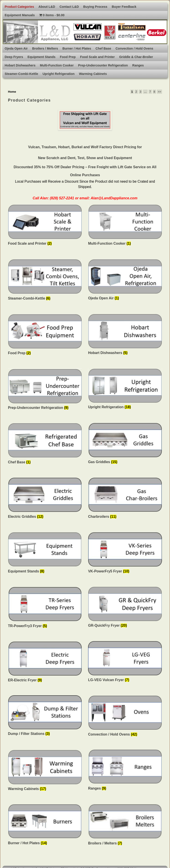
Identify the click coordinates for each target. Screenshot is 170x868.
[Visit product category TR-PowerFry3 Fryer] (45, 608)
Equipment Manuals (20, 15)
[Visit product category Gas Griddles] (125, 445)
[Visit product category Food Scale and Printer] (45, 226)
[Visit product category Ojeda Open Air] (125, 281)
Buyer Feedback (124, 7)
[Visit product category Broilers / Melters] (125, 826)
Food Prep (68, 57)
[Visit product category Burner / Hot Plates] (45, 826)
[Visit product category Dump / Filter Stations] (45, 717)
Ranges (138, 65)
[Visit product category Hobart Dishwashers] (125, 335)
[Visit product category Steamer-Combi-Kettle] (45, 281)
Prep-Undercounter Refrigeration (103, 65)
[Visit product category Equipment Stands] (45, 554)
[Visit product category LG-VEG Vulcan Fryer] (125, 663)
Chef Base (103, 48)
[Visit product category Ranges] (125, 771)
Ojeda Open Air (16, 48)
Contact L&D (69, 7)
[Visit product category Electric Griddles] (45, 499)
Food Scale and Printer (98, 57)
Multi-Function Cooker (57, 65)
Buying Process (95, 7)
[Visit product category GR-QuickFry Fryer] (125, 608)
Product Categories (19, 7)
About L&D (47, 7)
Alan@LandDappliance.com (114, 198)
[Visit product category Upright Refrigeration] (125, 390)
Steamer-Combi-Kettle (21, 74)
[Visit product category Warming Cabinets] (45, 771)
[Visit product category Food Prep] (45, 336)
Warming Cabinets (93, 74)
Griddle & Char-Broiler (136, 57)
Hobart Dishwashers (20, 65)
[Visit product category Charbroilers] (125, 499)
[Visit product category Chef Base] (45, 445)
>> (159, 92)
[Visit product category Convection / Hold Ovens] (125, 717)
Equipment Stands (41, 57)
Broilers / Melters (45, 48)
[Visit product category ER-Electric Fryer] (45, 663)
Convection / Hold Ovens (134, 48)
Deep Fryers (14, 57)
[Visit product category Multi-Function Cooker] (125, 226)
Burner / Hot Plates (77, 48)
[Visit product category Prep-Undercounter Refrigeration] (45, 390)
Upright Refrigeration (59, 74)
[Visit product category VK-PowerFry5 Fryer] (125, 554)
